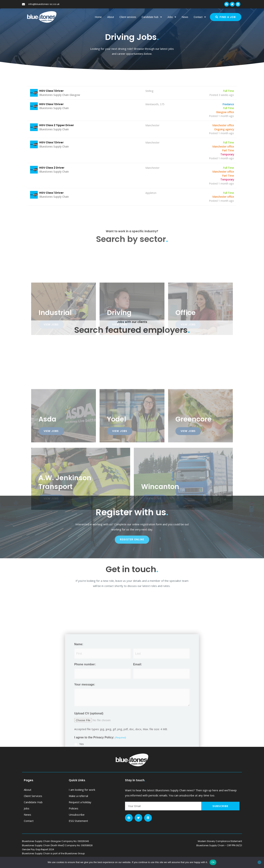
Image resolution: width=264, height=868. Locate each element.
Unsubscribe (77, 822)
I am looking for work (82, 797)
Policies (74, 815)
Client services (128, 17)
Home (98, 17)
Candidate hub (152, 17)
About (111, 17)
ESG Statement (78, 828)
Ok (213, 862)
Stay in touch (135, 787)
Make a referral (78, 803)
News (185, 17)
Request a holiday (80, 809)
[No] (259, 862)
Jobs (172, 17)
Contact (200, 17)
